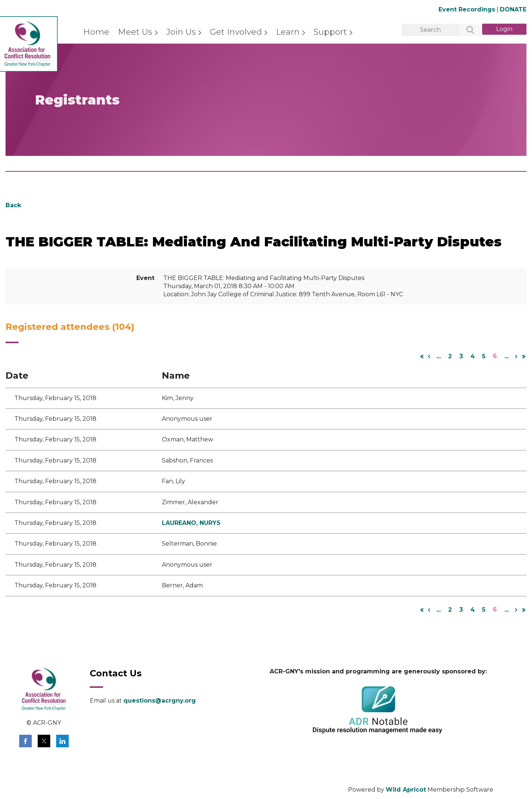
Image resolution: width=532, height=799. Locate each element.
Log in (504, 29)
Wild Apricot (406, 790)
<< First (422, 356)
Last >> (524, 356)
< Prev (429, 356)
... (439, 356)
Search (466, 30)
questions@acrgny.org (160, 701)
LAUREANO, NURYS (191, 523)
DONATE (513, 9)
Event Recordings (467, 9)
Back (13, 205)
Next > (516, 356)
